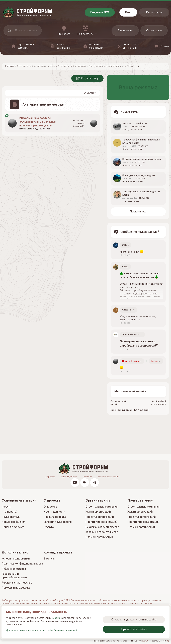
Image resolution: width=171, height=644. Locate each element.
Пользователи (85, 34)
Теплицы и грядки (131, 201)
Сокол (125, 267)
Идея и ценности (69, 477)
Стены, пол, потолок (132, 130)
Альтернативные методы (44, 104)
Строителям (154, 30)
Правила (88, 477)
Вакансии (50, 559)
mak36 (125, 245)
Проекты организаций (93, 46)
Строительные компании (23, 46)
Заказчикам (125, 30)
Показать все (138, 212)
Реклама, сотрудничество (102, 527)
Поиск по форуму (13, 527)
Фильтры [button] (89, 93)
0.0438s (146, 641)
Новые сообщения (14, 522)
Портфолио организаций (127, 46)
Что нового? (10, 512)
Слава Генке (128, 310)
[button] (73, 31)
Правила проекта (55, 517)
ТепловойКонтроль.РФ (134, 334)
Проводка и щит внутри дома (139, 175)
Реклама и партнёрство (17, 583)
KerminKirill (128, 179)
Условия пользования (109, 477)
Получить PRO (100, 12)
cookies (57, 618)
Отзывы (162, 46)
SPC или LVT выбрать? (135, 124)
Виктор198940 (129, 146)
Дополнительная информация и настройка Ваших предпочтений (42, 630)
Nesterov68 (128, 162)
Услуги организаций (60, 46)
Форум (6, 507)
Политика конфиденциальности (22, 564)
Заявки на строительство (102, 532)
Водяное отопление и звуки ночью (142, 159)
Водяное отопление (132, 165)
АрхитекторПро (130, 198)
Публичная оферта (14, 569)
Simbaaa (126, 127)
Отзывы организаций (99, 537)
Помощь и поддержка (16, 588)
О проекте (50, 477)
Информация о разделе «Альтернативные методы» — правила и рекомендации (39, 122)
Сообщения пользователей (140, 232)
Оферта (49, 527)
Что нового (64, 34)
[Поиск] (28, 31)
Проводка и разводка (133, 181)
